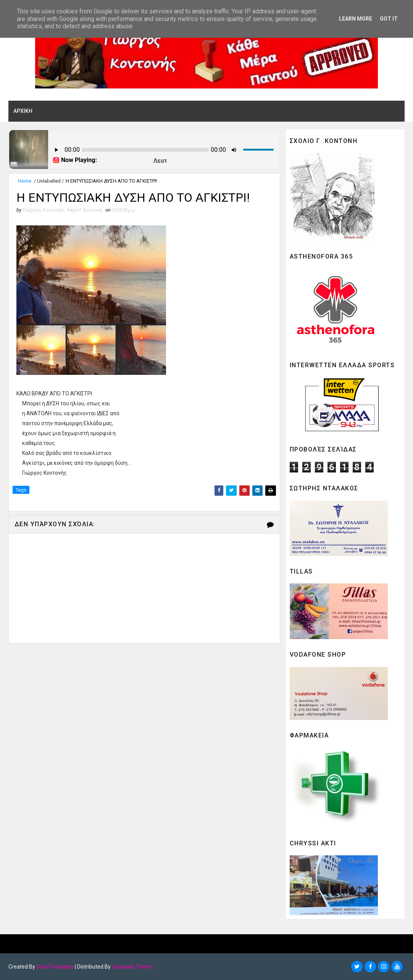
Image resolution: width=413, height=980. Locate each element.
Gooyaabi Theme (132, 967)
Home (25, 181)
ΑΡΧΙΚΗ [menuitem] (23, 111)
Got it (389, 19)
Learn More (356, 19)
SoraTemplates (55, 967)
